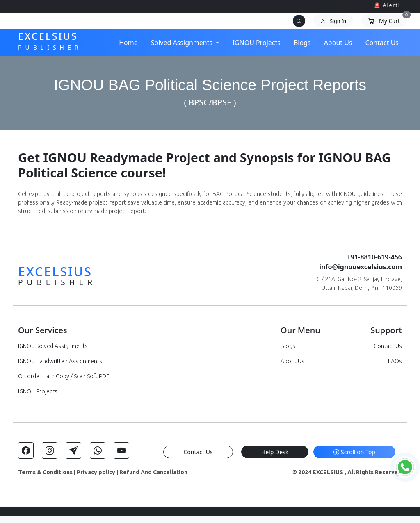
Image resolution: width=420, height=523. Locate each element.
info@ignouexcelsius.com (361, 267)
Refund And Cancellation (153, 472)
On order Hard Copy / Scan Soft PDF (64, 376)
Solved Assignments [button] (183, 43)
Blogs (302, 43)
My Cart (388, 19)
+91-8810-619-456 (374, 257)
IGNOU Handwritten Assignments (60, 361)
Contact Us (382, 43)
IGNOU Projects (256, 43)
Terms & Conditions (45, 472)
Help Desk (275, 452)
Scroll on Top (354, 452)
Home (128, 43)
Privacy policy (96, 472)
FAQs (395, 361)
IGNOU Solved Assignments (53, 346)
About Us (338, 43)
